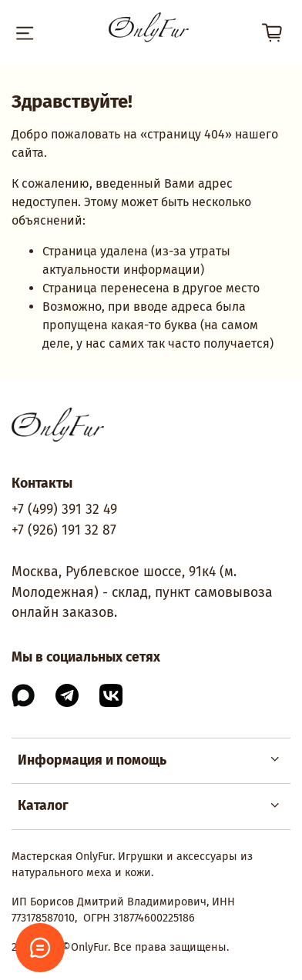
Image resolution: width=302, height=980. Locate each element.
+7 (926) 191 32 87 (64, 530)
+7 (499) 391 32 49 (64, 510)
